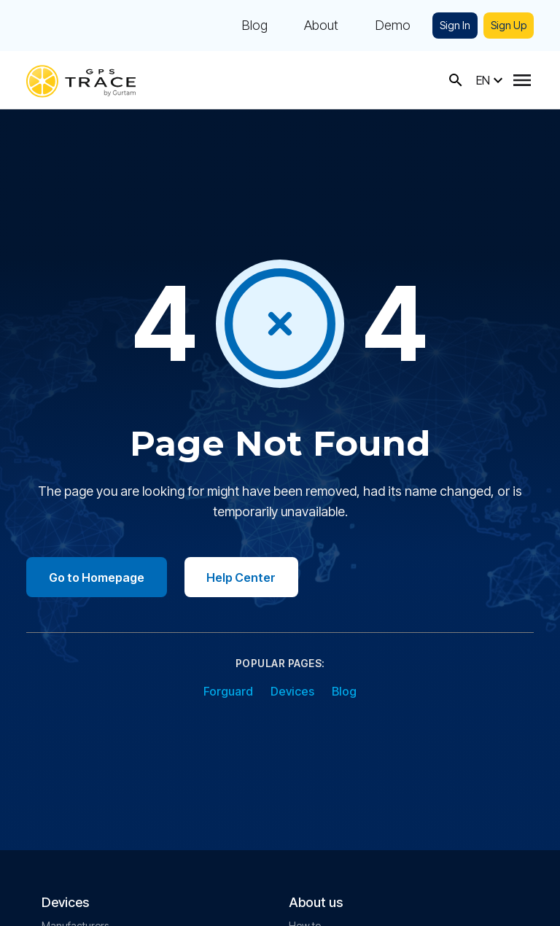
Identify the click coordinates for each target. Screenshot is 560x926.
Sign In (455, 25)
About (321, 26)
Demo (393, 26)
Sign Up (509, 25)
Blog (254, 26)
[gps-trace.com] (81, 80)
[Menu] (522, 80)
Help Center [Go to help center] (244, 577)
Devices (292, 692)
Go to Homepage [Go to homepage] (97, 577)
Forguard (228, 692)
